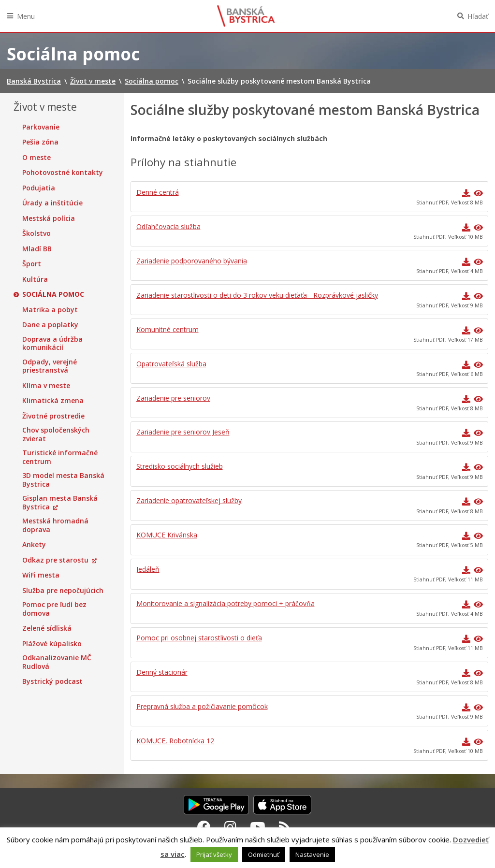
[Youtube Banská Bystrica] (258, 827)
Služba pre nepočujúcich (63, 591)
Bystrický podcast (52, 681)
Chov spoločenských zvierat (56, 434)
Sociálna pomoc (53, 294)
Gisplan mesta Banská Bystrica (60, 502)
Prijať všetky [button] (214, 854)
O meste (36, 158)
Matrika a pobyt (50, 310)
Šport (32, 264)
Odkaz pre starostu (55, 560)
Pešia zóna (40, 142)
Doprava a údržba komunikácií (52, 343)
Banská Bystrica (246, 16)
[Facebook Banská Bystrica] (204, 827)
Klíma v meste (46, 386)
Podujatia (39, 188)
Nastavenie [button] (312, 854)
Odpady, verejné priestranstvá (50, 366)
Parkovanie (41, 127)
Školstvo (36, 233)
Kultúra (35, 279)
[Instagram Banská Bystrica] (230, 827)
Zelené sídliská (47, 628)
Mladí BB (37, 249)
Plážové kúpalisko (52, 644)
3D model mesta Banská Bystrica (63, 480)
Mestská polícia (49, 218)
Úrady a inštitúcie (52, 203)
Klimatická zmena (53, 401)
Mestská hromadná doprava (55, 525)
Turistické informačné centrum (60, 457)
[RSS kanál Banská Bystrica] (285, 827)
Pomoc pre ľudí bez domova (54, 609)
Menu (26, 16)
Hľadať (478, 16)
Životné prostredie (53, 416)
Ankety (34, 545)
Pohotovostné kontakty (63, 173)
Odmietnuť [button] (264, 854)
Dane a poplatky (50, 325)
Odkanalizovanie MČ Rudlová (57, 662)
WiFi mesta (41, 575)
